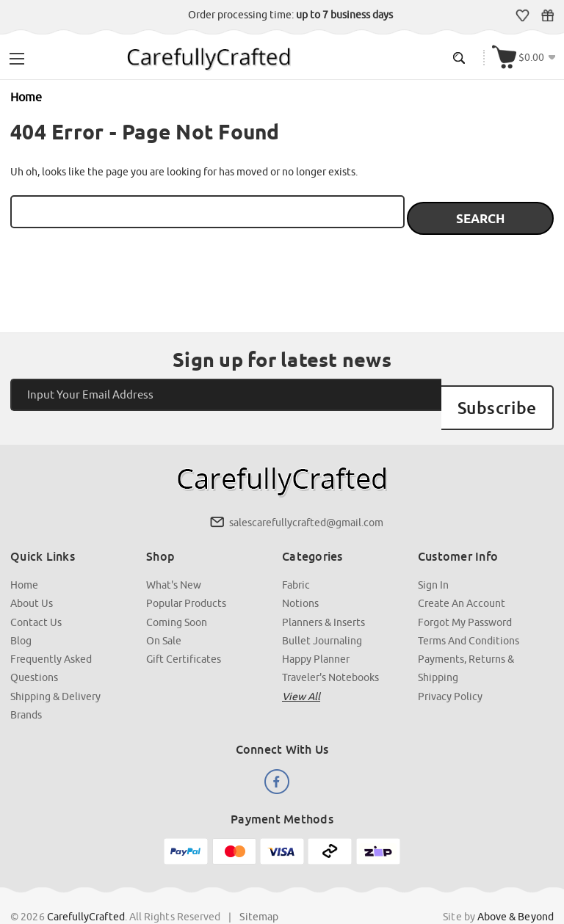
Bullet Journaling (322, 612)
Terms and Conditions (469, 612)
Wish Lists (524, 15)
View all (301, 667)
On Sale (164, 612)
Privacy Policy (450, 667)
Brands (27, 685)
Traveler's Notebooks (330, 649)
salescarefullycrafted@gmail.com (306, 495)
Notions (300, 575)
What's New (174, 557)
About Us (32, 575)
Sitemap (260, 887)
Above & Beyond (515, 887)
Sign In (433, 557)
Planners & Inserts (323, 594)
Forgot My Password (465, 594)
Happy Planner (316, 630)
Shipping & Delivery (56, 667)
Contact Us (37, 594)
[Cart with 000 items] (526, 56)
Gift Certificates (549, 15)
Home (25, 557)
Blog (22, 612)
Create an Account (462, 575)
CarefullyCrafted (87, 887)
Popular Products (187, 575)
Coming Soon (177, 594)
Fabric (296, 557)
